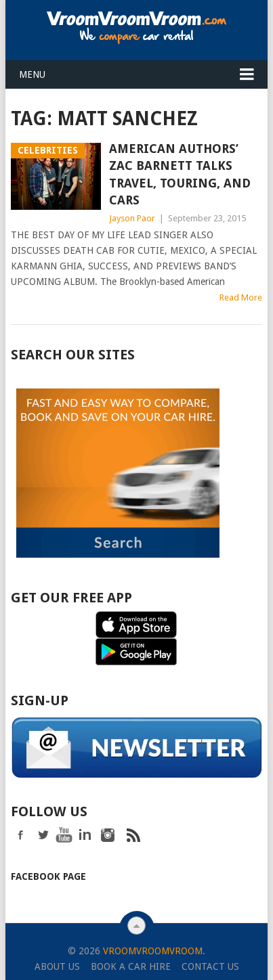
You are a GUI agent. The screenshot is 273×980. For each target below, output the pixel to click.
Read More (241, 297)
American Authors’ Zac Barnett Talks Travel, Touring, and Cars (180, 174)
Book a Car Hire (131, 965)
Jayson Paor (132, 218)
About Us (57, 965)
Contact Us (210, 965)
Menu (32, 74)
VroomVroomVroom (153, 950)
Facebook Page (48, 875)
